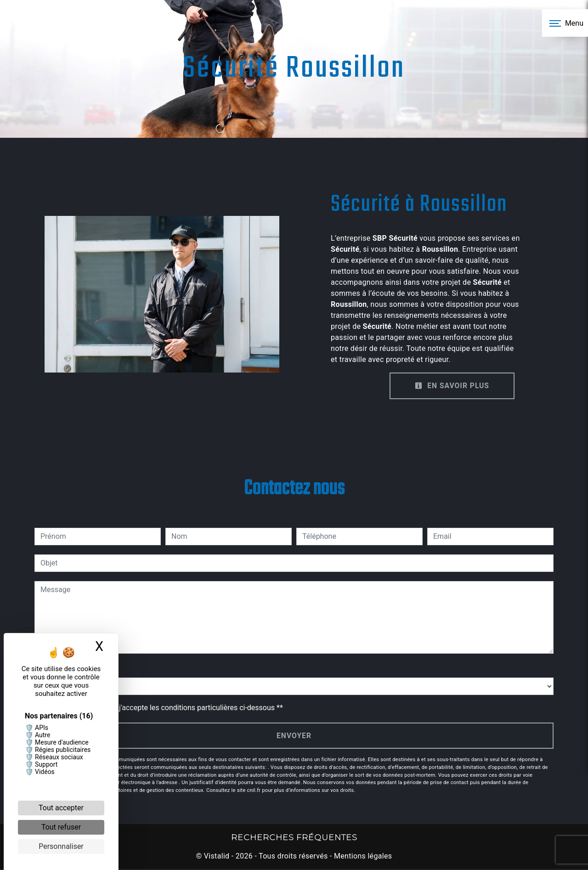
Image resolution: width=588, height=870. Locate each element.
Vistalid (217, 857)
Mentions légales (362, 857)
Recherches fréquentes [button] (294, 838)
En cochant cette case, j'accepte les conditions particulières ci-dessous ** (163, 708)
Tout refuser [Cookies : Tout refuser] (61, 827)
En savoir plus (451, 386)
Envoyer (294, 736)
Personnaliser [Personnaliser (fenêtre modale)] (61, 846)
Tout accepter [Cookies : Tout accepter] (61, 808)
